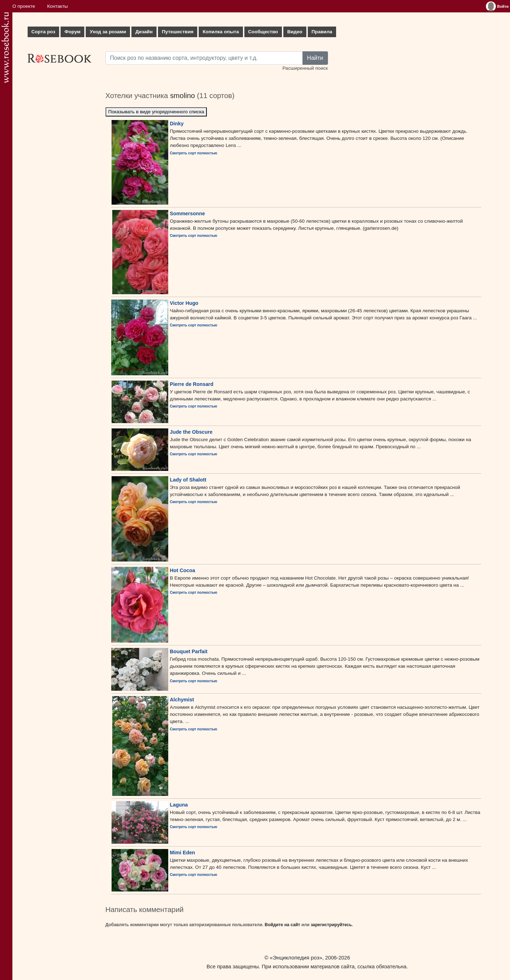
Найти (315, 58)
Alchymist (182, 700)
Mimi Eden (183, 853)
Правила (322, 32)
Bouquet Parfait (189, 651)
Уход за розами (108, 32)
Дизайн (144, 32)
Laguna (179, 805)
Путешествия (178, 32)
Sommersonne (188, 213)
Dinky (177, 124)
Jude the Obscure (191, 432)
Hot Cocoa (183, 570)
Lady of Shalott (188, 480)
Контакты (58, 6)
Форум (72, 32)
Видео (295, 32)
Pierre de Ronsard (192, 384)
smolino (182, 96)
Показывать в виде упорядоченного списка (156, 112)
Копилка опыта (221, 32)
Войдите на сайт (282, 925)
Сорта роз (43, 32)
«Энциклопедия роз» (296, 958)
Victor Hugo (184, 303)
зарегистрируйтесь (331, 925)
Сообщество (263, 32)
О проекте (24, 6)
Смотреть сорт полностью (194, 153)
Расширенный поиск (305, 68)
